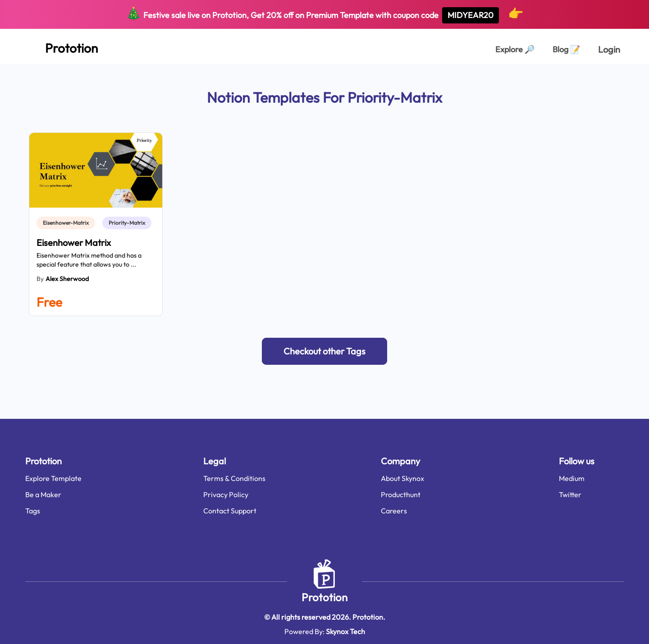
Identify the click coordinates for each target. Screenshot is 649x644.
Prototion (324, 597)
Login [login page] (609, 49)
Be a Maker (43, 494)
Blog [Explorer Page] (566, 49)
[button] (324, 351)
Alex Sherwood (67, 279)
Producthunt (401, 494)
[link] (68, 223)
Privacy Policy (226, 494)
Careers (394, 511)
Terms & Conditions (234, 478)
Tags (33, 511)
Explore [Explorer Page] (515, 49)
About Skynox (402, 478)
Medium (572, 478)
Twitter (570, 494)
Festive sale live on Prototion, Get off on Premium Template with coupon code (325, 14)
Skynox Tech (345, 631)
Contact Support (230, 511)
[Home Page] (62, 46)
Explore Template (53, 478)
